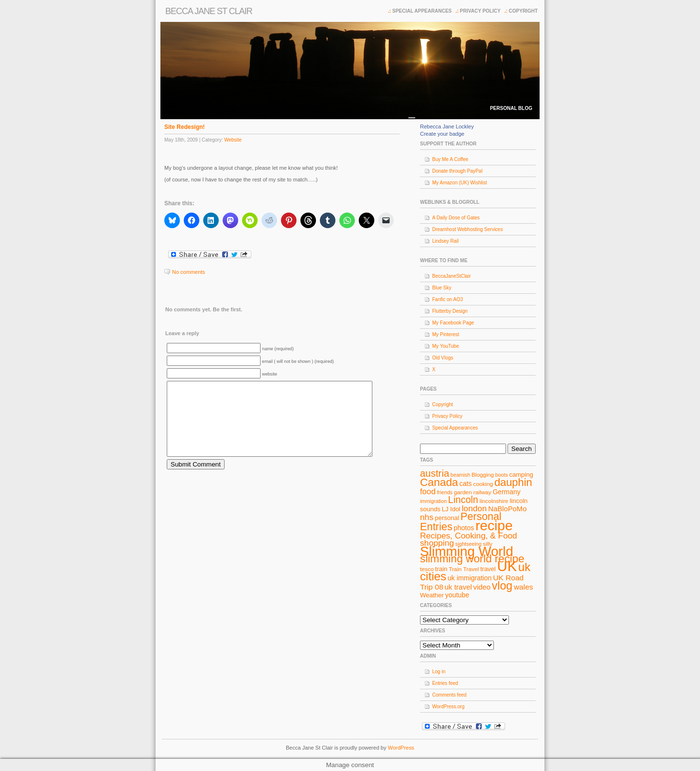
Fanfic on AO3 (447, 299)
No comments (189, 272)
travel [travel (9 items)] (488, 569)
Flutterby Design (450, 311)
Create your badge (442, 134)
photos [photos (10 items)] (464, 528)
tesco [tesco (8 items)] (427, 569)
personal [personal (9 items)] (447, 518)
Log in (439, 672)
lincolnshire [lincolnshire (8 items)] (494, 501)
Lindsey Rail (445, 241)
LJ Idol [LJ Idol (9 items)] (451, 509)
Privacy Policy (480, 11)
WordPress (401, 748)
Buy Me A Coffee (450, 159)
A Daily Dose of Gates (456, 218)
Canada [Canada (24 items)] (439, 482)
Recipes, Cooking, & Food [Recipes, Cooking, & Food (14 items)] (469, 536)
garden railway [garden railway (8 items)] (473, 492)
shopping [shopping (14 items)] (437, 543)
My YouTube (446, 346)
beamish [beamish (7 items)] (460, 475)
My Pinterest (446, 334)
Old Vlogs (443, 358)
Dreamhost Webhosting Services (467, 229)
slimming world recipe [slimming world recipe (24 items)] (472, 559)
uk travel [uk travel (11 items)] (458, 587)
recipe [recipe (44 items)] (494, 526)
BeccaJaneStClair (451, 276)
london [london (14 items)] (474, 508)
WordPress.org (448, 707)
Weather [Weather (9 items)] (432, 595)
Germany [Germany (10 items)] (506, 492)
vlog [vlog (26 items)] (502, 586)
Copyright (523, 11)
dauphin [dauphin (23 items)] (513, 482)
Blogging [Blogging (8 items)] (483, 475)
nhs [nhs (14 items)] (427, 517)
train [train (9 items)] (441, 569)
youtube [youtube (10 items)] (457, 595)
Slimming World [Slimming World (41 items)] (467, 551)
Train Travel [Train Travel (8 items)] (464, 569)
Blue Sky (442, 288)
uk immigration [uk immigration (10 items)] (470, 578)
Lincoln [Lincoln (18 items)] (463, 500)
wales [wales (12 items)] (524, 587)
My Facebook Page (453, 323)
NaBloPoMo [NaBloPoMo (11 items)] (507, 509)
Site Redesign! (184, 127)
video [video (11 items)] (482, 587)
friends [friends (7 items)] (445, 492)
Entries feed (445, 683)
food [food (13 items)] (428, 491)
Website (233, 140)
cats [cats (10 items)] (466, 484)
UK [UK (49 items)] (507, 566)
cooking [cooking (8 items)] (483, 484)
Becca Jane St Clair (209, 11)
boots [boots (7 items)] (502, 475)
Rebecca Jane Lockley (447, 126)
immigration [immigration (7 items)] (433, 501)
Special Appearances (422, 11)
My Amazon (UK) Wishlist (460, 183)
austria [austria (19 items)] (435, 473)
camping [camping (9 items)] (521, 475)
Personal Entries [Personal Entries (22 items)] (461, 522)
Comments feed (449, 695)
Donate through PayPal (457, 171)
